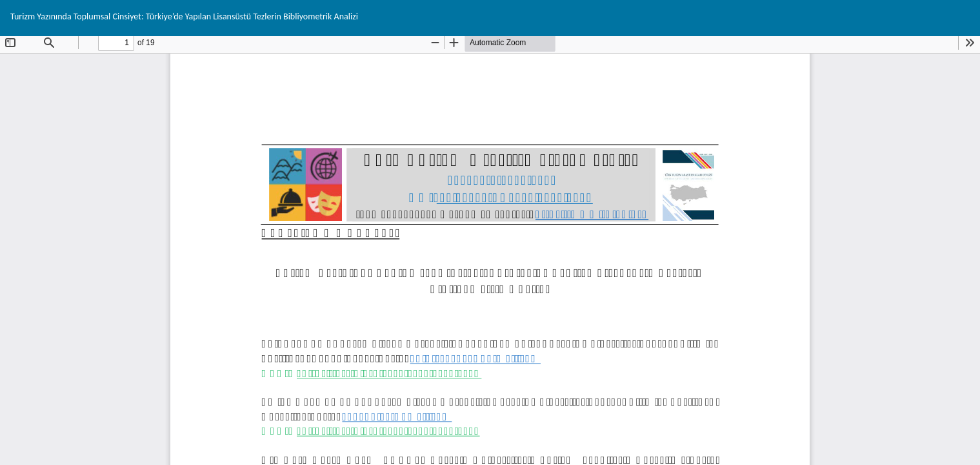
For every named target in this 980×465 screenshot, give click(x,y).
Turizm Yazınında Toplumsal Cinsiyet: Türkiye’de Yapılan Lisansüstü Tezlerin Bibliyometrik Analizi (184, 16)
